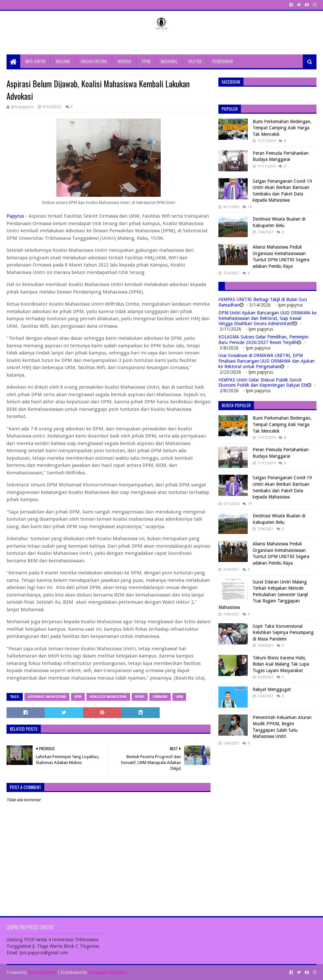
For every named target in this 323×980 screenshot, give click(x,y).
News (140, 697)
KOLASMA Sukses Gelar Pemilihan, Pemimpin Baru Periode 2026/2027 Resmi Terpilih (264, 340)
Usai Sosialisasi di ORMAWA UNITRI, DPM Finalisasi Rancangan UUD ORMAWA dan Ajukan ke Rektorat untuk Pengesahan (266, 361)
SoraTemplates (42, 972)
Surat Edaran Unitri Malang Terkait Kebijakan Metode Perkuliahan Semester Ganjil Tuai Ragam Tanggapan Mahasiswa (263, 595)
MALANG (63, 61)
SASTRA (195, 61)
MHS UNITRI (35, 61)
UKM (179, 697)
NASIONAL (169, 61)
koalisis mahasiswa (108, 697)
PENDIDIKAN (222, 61)
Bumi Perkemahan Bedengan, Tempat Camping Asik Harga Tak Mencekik (282, 128)
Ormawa (160, 697)
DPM (78, 697)
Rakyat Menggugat (272, 689)
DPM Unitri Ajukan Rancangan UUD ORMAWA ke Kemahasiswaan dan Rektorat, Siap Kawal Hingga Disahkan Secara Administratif (267, 318)
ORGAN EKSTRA (94, 61)
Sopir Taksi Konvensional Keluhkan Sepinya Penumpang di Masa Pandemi (283, 633)
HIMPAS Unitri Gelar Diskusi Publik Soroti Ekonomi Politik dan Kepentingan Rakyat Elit (263, 383)
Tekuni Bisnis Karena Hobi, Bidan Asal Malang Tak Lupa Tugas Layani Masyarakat (281, 664)
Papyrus (15, 216)
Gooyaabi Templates (107, 972)
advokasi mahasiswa (47, 697)
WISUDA (124, 61)
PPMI (146, 61)
